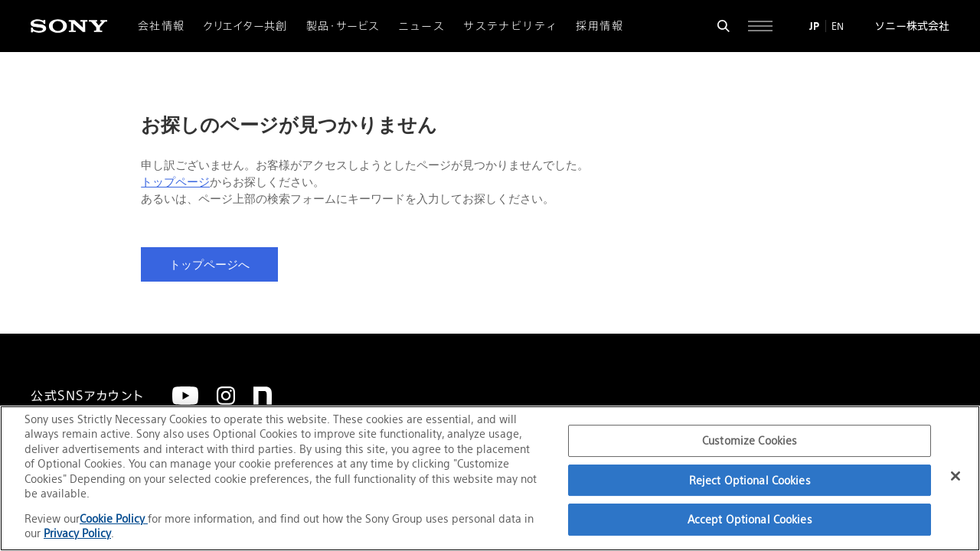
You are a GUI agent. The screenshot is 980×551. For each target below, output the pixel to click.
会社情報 (162, 26)
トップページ (175, 182)
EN (838, 26)
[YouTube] (185, 396)
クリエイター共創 (246, 26)
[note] (263, 396)
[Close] (955, 476)
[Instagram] (226, 396)
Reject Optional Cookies (750, 480)
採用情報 (599, 26)
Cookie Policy (114, 518)
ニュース (422, 26)
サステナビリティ (510, 26)
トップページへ (209, 265)
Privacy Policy (77, 533)
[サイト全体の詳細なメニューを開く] (760, 26)
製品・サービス (343, 26)
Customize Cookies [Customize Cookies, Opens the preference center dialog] (750, 440)
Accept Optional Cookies (750, 519)
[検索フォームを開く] (724, 26)
